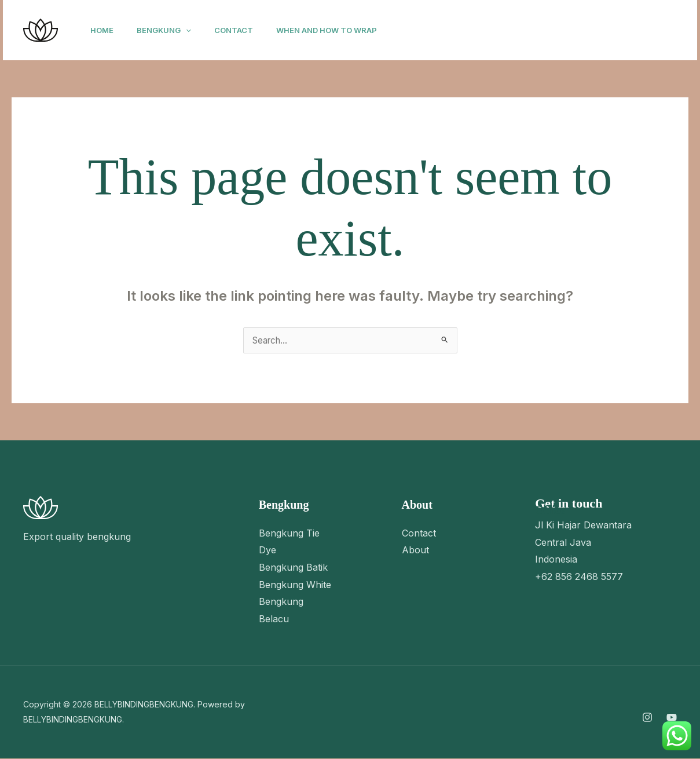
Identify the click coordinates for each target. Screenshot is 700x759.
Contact (245, 30)
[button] (193, 30)
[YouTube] (559, 31)
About (415, 550)
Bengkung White (295, 585)
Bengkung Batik (293, 568)
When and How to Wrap (343, 30)
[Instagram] (533, 31)
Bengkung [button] (171, 30)
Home (104, 30)
